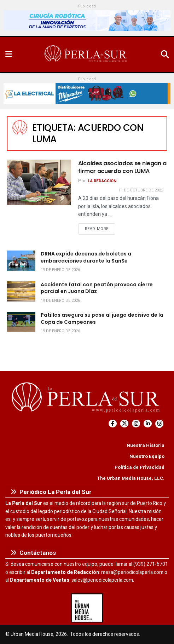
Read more (100, 229)
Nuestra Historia (146, 445)
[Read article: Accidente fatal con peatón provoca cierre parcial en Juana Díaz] (21, 291)
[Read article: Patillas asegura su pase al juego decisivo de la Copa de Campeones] (21, 322)
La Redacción (102, 181)
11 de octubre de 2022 (141, 190)
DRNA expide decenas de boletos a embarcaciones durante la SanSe (86, 257)
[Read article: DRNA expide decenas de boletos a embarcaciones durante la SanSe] (21, 261)
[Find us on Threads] (159, 424)
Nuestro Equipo (147, 456)
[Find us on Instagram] (136, 424)
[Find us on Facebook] (113, 424)
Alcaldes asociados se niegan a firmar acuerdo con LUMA (122, 167)
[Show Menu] (9, 54)
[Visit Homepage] (86, 54)
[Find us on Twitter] (124, 424)
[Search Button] (165, 54)
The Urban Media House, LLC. (131, 478)
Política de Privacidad (140, 467)
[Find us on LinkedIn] (148, 424)
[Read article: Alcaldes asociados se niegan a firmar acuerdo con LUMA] (39, 182)
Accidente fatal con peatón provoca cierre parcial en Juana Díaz (97, 288)
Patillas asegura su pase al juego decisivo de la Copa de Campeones (102, 318)
